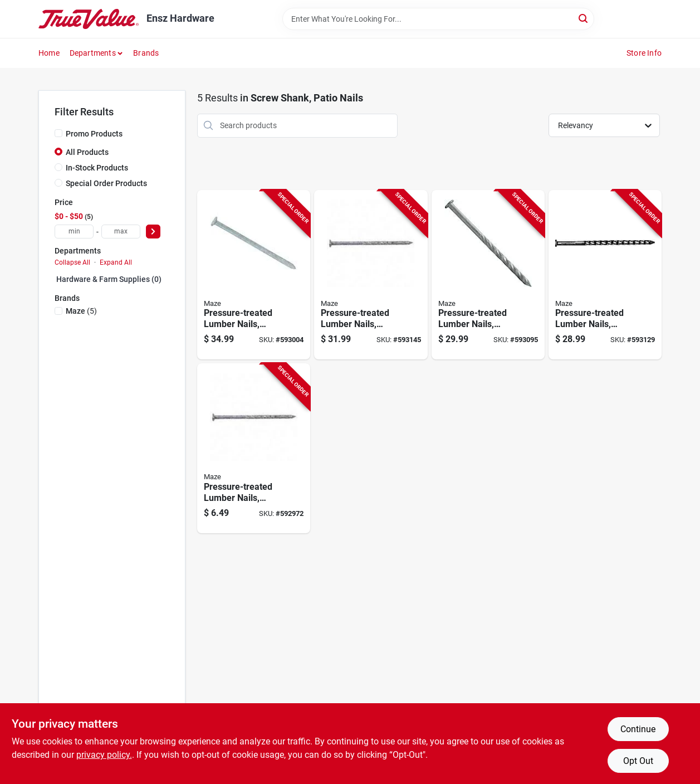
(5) (81, 311)
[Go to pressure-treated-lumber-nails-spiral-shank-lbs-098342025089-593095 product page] (488, 275)
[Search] (584, 18)
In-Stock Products (97, 168)
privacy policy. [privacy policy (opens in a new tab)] (104, 755)
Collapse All (72, 262)
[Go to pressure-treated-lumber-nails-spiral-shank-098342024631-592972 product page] (254, 448)
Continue (638, 729)
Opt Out (638, 761)
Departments (93, 53)
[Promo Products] (58, 133)
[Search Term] (438, 19)
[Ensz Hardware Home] (89, 19)
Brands (146, 53)
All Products (87, 152)
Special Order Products (106, 183)
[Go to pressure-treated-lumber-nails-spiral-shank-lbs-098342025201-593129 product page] (605, 275)
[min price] (74, 232)
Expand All (116, 262)
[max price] (121, 232)
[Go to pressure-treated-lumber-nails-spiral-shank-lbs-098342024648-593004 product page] (254, 275)
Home (49, 53)
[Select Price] (153, 232)
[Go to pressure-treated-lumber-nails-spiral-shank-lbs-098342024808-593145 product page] (371, 275)
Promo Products (94, 134)
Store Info (644, 53)
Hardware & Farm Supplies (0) (109, 279)
